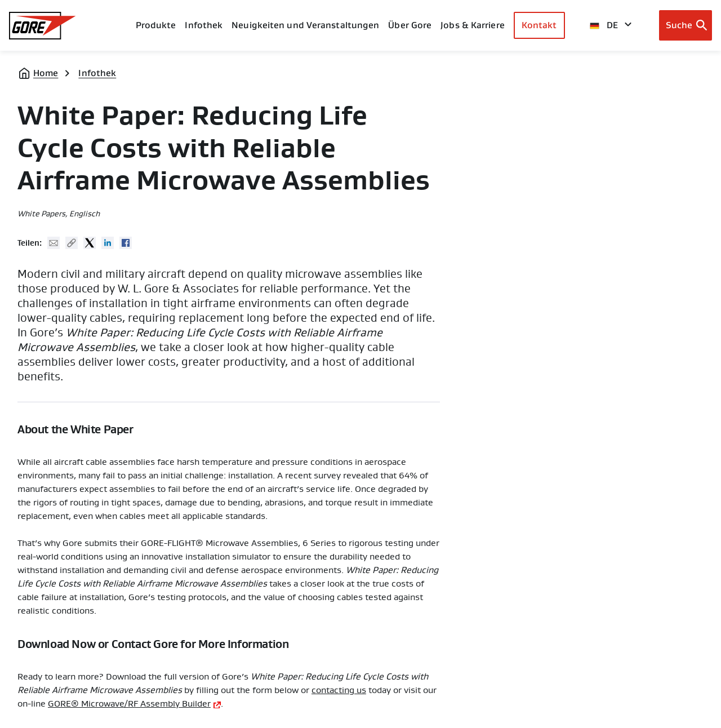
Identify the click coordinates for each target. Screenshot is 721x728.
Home (46, 73)
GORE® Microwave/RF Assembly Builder (129, 704)
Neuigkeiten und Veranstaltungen (305, 25)
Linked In (108, 243)
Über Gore (410, 25)
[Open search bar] (686, 25)
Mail (54, 243)
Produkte (156, 25)
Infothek (97, 73)
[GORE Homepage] (43, 26)
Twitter (90, 243)
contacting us (339, 690)
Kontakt (539, 25)
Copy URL (72, 243)
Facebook (126, 243)
